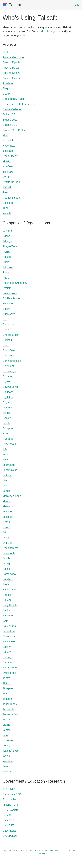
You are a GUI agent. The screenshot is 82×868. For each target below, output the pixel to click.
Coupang (8, 376)
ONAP (6, 177)
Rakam (7, 600)
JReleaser (8, 151)
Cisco (6, 345)
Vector (6, 730)
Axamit (7, 288)
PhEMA (7, 187)
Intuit (5, 454)
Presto (6, 192)
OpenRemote (10, 548)
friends (51, 851)
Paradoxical (9, 574)
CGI (5, 319)
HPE (5, 434)
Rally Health (10, 605)
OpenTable (9, 553)
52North (7, 231)
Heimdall (8, 140)
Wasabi (7, 213)
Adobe (6, 236)
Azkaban (8, 83)
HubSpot (8, 439)
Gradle (7, 423)
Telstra (6, 678)
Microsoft (8, 512)
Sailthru (7, 610)
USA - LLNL (9, 831)
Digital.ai (8, 397)
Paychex (8, 579)
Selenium (8, 203)
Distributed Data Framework (19, 104)
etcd (5, 135)
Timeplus (8, 688)
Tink (5, 694)
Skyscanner (9, 636)
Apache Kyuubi (11, 62)
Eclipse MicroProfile (14, 130)
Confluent (8, 366)
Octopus (8, 538)
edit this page (48, 31)
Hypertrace (9, 146)
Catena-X (8, 330)
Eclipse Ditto (10, 120)
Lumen (7, 491)
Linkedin (8, 475)
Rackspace (9, 590)
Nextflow (8, 166)
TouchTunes (10, 704)
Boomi (6, 309)
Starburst (8, 662)
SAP (5, 621)
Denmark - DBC (12, 794)
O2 (4, 532)
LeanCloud (9, 465)
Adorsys (7, 241)
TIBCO (7, 683)
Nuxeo (6, 527)
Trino (6, 208)
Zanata (7, 772)
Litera (6, 480)
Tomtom (7, 699)
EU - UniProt (10, 800)
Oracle (6, 558)
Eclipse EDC (10, 125)
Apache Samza (12, 73)
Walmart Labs (11, 751)
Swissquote (9, 673)
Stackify (7, 657)
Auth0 (6, 278)
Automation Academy (15, 283)
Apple (6, 262)
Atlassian (8, 267)
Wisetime (8, 761)
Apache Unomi (11, 78)
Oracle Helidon (11, 182)
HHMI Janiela (10, 810)
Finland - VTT (11, 805)
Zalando (7, 766)
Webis (6, 756)
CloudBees (9, 350)
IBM (5, 449)
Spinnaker (8, 172)
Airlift (6, 52)
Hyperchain (9, 444)
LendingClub (10, 470)
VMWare (8, 740)
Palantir (7, 569)
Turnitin (7, 720)
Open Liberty (10, 156)
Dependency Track (13, 99)
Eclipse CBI (9, 114)
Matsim (7, 161)
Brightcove (9, 314)
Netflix (6, 522)
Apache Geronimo (13, 57)
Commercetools (12, 361)
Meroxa (7, 501)
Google (7, 418)
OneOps (8, 543)
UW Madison (10, 836)
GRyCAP (8, 815)
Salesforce (9, 616)
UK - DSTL (9, 826)
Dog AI (7, 402)
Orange (7, 564)
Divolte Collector (12, 109)
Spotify (7, 647)
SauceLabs (9, 626)
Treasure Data (11, 714)
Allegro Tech (10, 246)
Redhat (7, 595)
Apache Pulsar (11, 68)
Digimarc (8, 392)
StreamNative (11, 668)
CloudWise (9, 356)
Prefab (6, 584)
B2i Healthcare (11, 298)
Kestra (6, 460)
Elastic (6, 413)
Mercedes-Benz (12, 496)
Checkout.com (11, 335)
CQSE (6, 382)
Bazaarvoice (10, 293)
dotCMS (7, 408)
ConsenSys (9, 371)
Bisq (5, 88)
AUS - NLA (9, 789)
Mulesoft (8, 517)
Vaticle (6, 725)
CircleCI (7, 340)
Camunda (8, 324)
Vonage (7, 746)
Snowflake (9, 642)
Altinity (6, 252)
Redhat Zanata (11, 198)
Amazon (7, 257)
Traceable (8, 709)
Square (7, 652)
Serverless (9, 631)
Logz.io (7, 486)
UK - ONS (8, 820)
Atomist (7, 272)
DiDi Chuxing (10, 387)
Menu (76, 5)
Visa (5, 735)
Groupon (8, 428)
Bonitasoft (8, 304)
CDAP (6, 94)
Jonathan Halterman (35, 851)
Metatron (8, 506)
